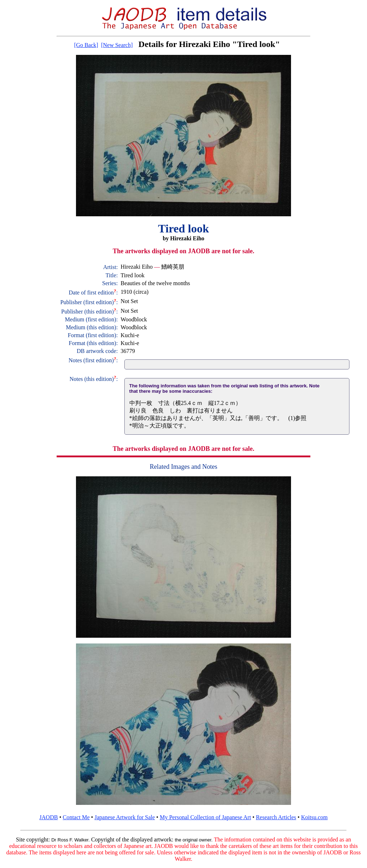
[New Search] (117, 45)
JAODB (49, 817)
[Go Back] (86, 45)
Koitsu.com (314, 817)
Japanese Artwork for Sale (125, 817)
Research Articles (276, 817)
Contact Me (76, 817)
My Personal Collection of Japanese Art (206, 817)
